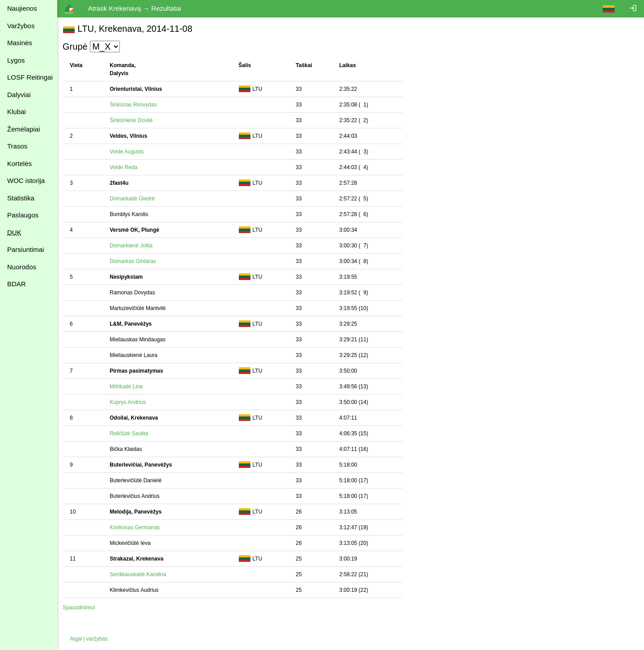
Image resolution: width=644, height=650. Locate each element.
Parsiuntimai (26, 249)
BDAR (17, 284)
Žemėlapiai (23, 129)
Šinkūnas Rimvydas (135, 105)
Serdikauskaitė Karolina (140, 574)
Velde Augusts (128, 152)
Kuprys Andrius (129, 402)
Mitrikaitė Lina (128, 387)
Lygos (16, 60)
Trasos (17, 146)
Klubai (17, 112)
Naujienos (22, 8)
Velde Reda (125, 167)
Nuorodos (22, 267)
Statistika (21, 198)
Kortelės (19, 164)
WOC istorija (26, 181)
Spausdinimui (80, 608)
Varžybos (21, 26)
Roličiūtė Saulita (131, 433)
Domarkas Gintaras (134, 261)
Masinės (20, 43)
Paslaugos (23, 215)
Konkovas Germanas (136, 527)
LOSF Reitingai (30, 77)
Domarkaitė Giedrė (134, 199)
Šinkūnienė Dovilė (133, 120)
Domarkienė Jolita (133, 246)
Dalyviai (19, 95)
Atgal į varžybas (91, 639)
